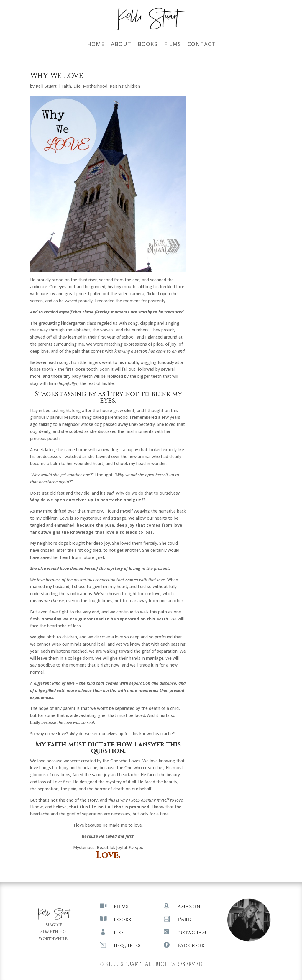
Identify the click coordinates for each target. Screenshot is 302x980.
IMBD (185, 920)
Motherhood (95, 86)
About (121, 45)
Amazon (189, 907)
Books (148, 45)
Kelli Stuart (46, 86)
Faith (66, 86)
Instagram (191, 933)
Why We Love (57, 76)
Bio (119, 933)
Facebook (191, 945)
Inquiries (127, 945)
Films (173, 45)
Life (77, 86)
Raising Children (125, 86)
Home (96, 45)
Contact (201, 45)
